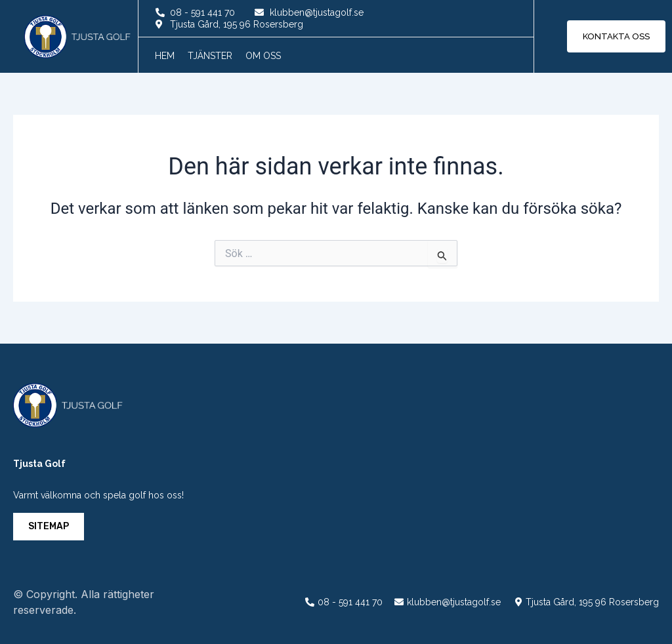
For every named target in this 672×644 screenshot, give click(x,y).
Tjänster (210, 56)
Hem (165, 56)
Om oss (263, 56)
